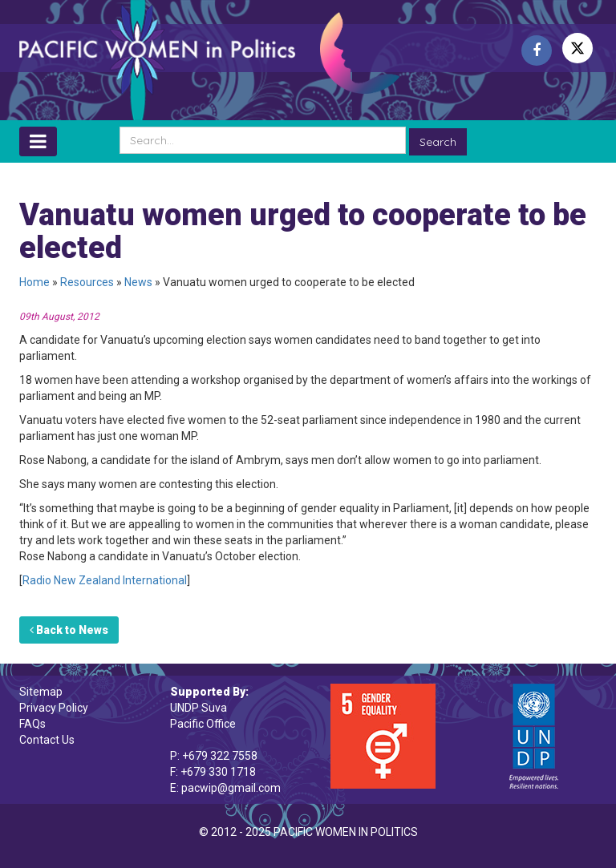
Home (34, 282)
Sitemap (41, 692)
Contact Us (47, 740)
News (138, 282)
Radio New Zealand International (105, 580)
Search (438, 142)
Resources (87, 282)
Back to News (69, 630)
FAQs (32, 724)
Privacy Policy (54, 708)
